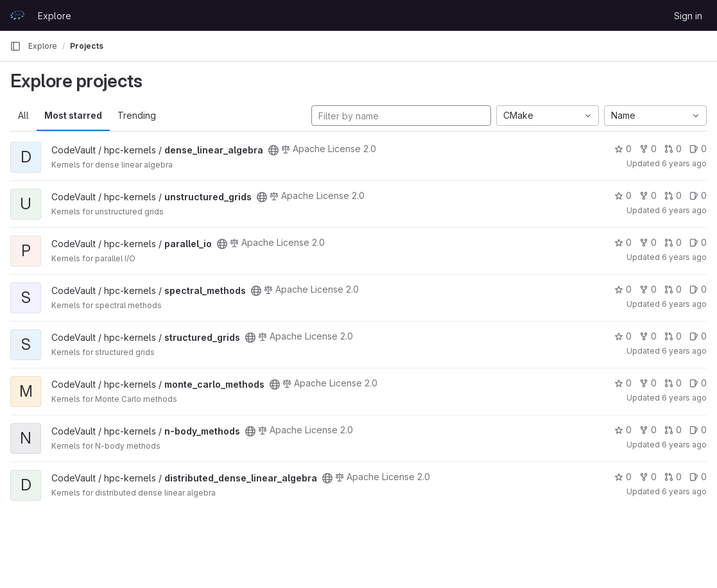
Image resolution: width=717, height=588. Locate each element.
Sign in (688, 16)
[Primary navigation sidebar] (15, 46)
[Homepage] (17, 15)
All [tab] (23, 115)
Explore (55, 16)
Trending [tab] (137, 115)
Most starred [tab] (73, 115)
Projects (87, 46)
